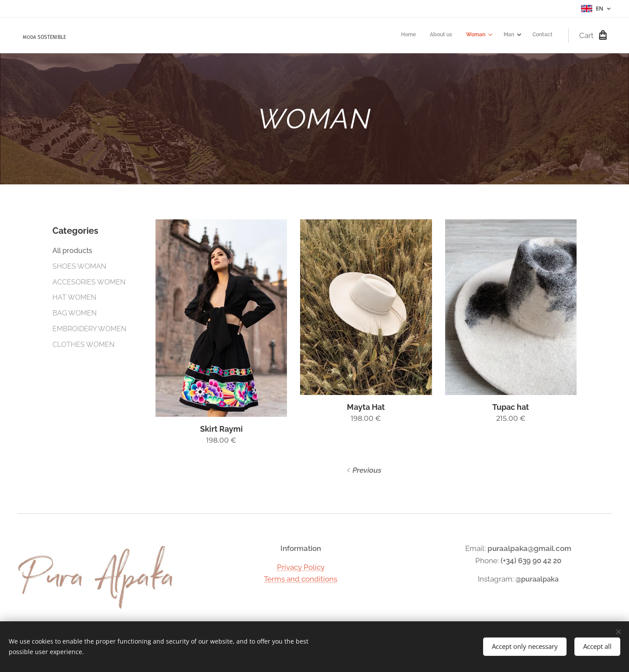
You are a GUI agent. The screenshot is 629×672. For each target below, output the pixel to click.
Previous (367, 470)
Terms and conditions (301, 579)
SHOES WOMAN (79, 266)
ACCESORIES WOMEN (89, 282)
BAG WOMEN (74, 313)
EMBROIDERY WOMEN (89, 329)
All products (72, 251)
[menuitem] (490, 35)
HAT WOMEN (74, 297)
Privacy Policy (301, 567)
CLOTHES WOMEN (83, 345)
